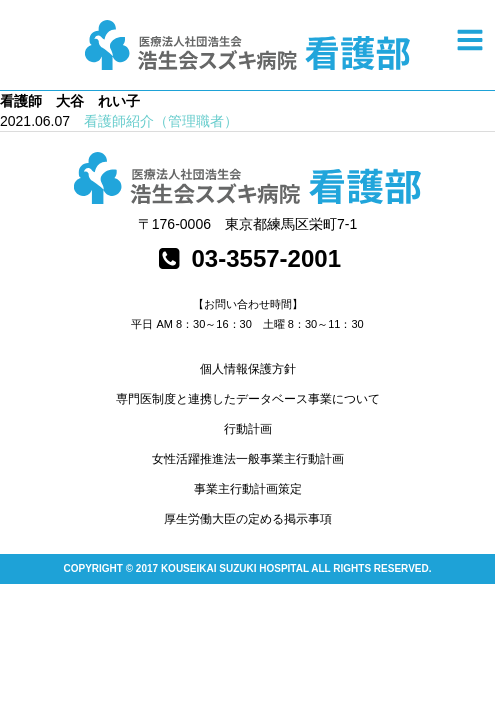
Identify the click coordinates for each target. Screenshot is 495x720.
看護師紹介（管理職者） (161, 121)
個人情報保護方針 (248, 369)
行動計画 (248, 429)
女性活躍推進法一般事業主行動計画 (248, 459)
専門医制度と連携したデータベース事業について (248, 399)
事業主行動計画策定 (248, 489)
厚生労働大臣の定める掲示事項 (248, 519)
